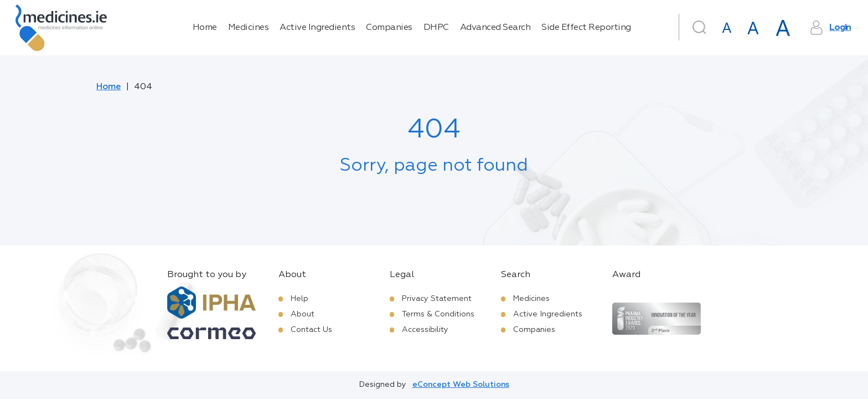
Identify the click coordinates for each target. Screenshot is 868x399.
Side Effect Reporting (586, 28)
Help (299, 299)
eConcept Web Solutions (461, 385)
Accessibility (425, 330)
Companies (389, 28)
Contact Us (311, 330)
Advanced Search (495, 28)
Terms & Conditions (438, 314)
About (303, 314)
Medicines (249, 28)
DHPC (436, 28)
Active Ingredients (317, 28)
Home (205, 28)
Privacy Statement (437, 299)
